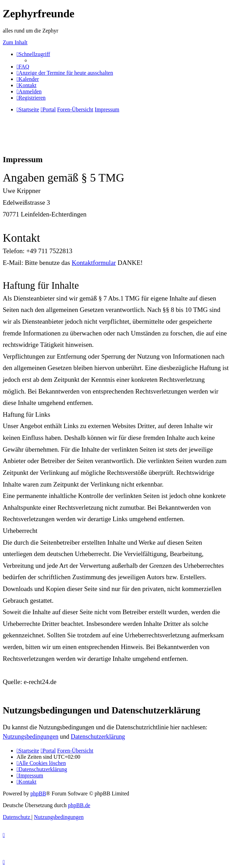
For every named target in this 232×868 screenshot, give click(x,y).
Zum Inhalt (15, 42)
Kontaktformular (94, 263)
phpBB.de (79, 805)
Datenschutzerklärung (98, 737)
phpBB (38, 793)
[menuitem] (23, 67)
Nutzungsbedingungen (31, 737)
